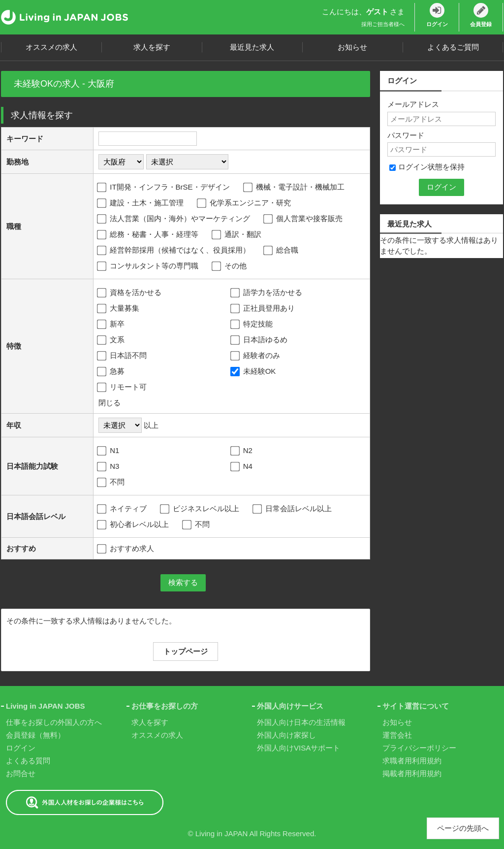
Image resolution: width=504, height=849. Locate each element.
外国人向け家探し (286, 735)
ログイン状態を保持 (427, 167)
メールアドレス (413, 104)
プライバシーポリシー (419, 748)
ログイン (21, 748)
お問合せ (21, 773)
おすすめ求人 (126, 548)
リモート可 (123, 388)
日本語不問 (123, 356)
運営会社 (397, 735)
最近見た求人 (252, 47)
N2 (242, 451)
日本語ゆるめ (260, 340)
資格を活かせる (130, 293)
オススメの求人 (51, 47)
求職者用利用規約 (412, 761)
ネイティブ (123, 509)
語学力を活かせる (267, 293)
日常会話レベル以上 (293, 509)
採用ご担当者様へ (383, 24)
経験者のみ (256, 356)
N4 (242, 467)
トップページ (186, 651)
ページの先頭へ (463, 828)
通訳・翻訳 (237, 235)
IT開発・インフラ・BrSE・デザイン (164, 188)
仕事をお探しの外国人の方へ (54, 722)
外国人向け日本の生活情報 (301, 722)
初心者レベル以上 (134, 525)
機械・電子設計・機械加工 (295, 188)
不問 (111, 483)
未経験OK (254, 372)
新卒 (111, 325)
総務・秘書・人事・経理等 (148, 235)
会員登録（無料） (35, 735)
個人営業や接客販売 (304, 219)
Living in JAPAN (221, 833)
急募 (111, 372)
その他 (230, 266)
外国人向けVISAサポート (299, 748)
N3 (109, 467)
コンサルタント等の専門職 (148, 266)
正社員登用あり (263, 309)
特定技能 (252, 325)
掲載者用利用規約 (412, 773)
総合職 (282, 251)
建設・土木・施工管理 (141, 203)
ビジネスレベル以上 (200, 509)
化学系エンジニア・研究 (245, 203)
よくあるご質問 (453, 47)
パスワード (406, 135)
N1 (109, 451)
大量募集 (119, 309)
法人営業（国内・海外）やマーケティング (174, 219)
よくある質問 (28, 761)
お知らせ (352, 47)
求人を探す (152, 47)
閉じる (110, 403)
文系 (111, 340)
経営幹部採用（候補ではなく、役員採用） (174, 251)
